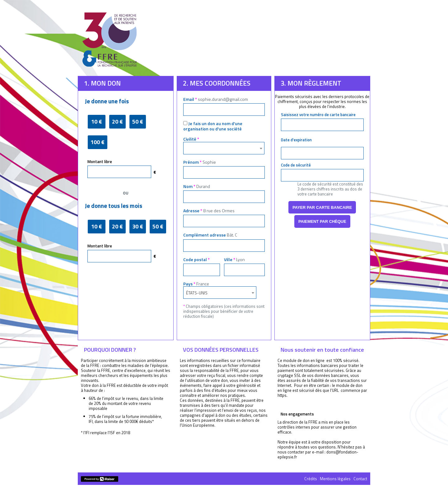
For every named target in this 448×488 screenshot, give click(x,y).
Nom (197, 186)
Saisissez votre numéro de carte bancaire (318, 115)
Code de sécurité (296, 165)
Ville (234, 259)
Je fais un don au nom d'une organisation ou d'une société (213, 126)
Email (216, 99)
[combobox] (224, 148)
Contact (360, 479)
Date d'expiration (296, 140)
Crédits (311, 479)
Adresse (209, 211)
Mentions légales (335, 479)
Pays (196, 284)
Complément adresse (210, 235)
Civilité (191, 139)
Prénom (200, 162)
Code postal (196, 259)
